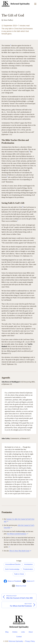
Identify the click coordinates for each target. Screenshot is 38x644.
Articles (15, 632)
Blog (7, 632)
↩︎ (8, 521)
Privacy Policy (30, 641)
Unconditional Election (13, 564)
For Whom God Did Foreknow (17, 534)
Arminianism (28, 564)
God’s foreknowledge (12, 569)
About (31, 632)
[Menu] (35, 4)
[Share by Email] (19, 586)
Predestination (28, 569)
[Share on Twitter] (28, 581)
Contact (19, 637)
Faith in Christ (19, 574)
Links (23, 632)
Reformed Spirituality (16, 641)
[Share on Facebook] (12, 581)
